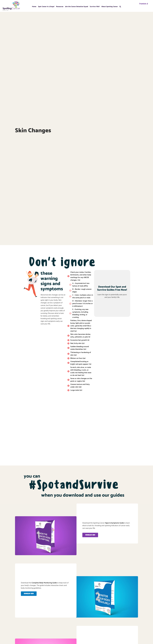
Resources (60, 6)
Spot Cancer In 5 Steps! (46, 6)
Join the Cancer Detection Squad (77, 6)
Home (34, 6)
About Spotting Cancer (110, 6)
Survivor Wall (95, 6)
